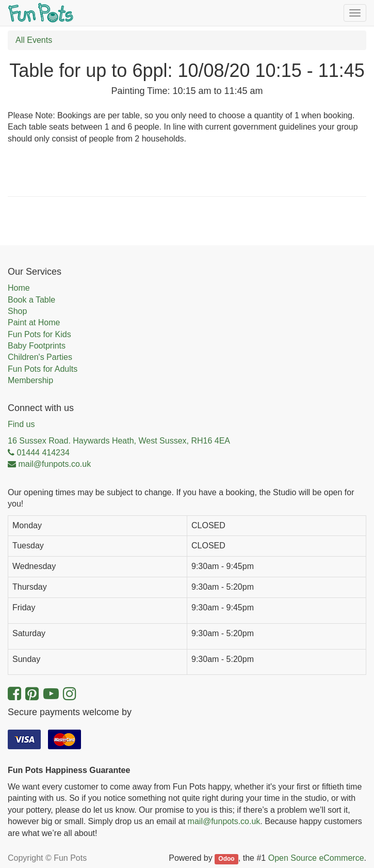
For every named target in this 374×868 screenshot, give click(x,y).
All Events (34, 40)
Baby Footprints (37, 346)
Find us (21, 424)
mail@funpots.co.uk (224, 821)
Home (19, 288)
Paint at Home (34, 322)
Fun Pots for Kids (39, 334)
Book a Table (31, 300)
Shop (17, 311)
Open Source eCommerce (316, 858)
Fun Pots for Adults (43, 369)
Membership (30, 380)
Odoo (226, 859)
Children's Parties (40, 357)
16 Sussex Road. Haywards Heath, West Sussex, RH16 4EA (119, 441)
